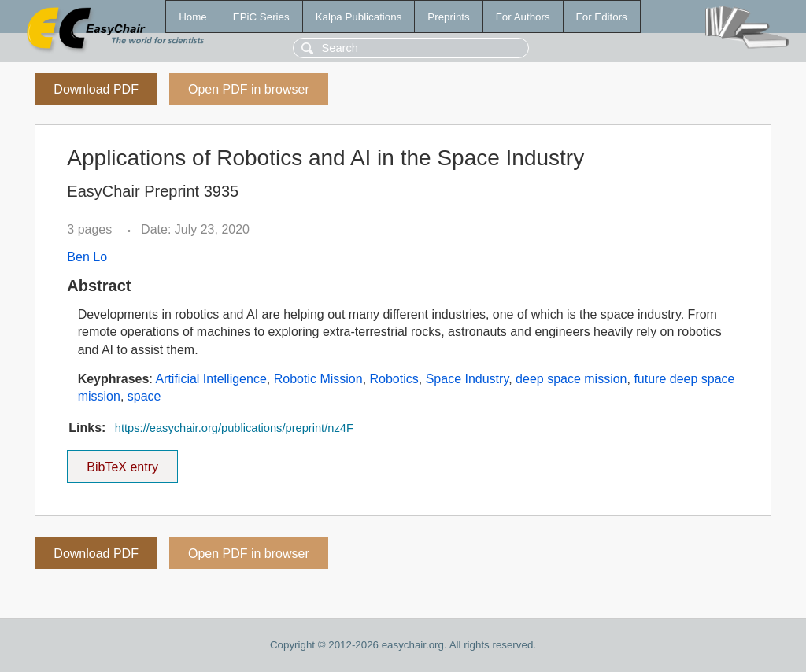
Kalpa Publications (359, 17)
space (144, 396)
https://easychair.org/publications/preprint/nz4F (234, 428)
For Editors (602, 17)
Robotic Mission (318, 379)
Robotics (394, 379)
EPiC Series (261, 17)
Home (193, 17)
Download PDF (96, 89)
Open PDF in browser (249, 89)
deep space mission (571, 379)
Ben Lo (87, 257)
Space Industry (468, 379)
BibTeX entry (123, 462)
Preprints (448, 17)
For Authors (523, 17)
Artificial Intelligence (211, 379)
